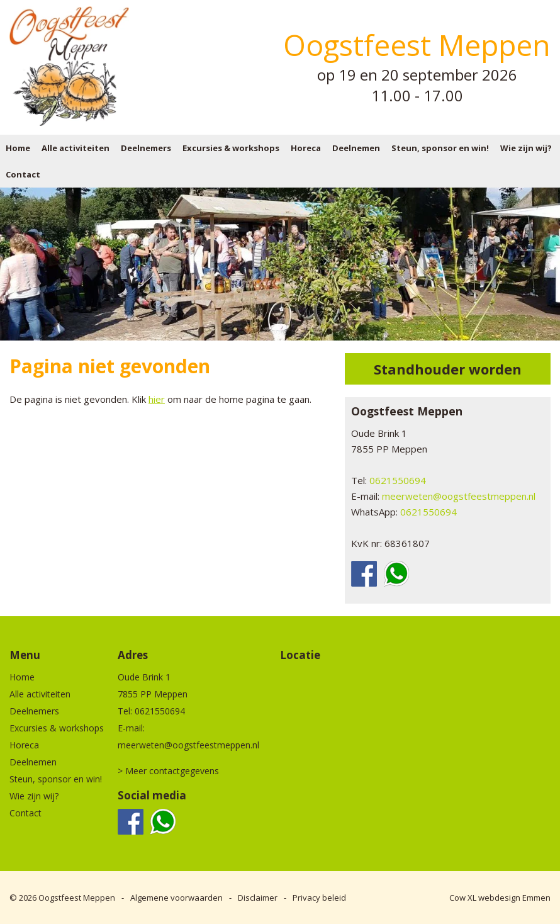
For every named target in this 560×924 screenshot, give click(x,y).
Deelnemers (146, 148)
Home (18, 148)
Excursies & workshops (231, 148)
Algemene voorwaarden (176, 898)
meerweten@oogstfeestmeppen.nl (459, 496)
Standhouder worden (448, 369)
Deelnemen (356, 148)
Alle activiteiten (76, 148)
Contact (23, 174)
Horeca (306, 148)
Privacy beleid (319, 898)
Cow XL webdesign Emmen (500, 898)
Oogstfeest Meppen (77, 898)
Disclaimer (258, 898)
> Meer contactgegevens (168, 771)
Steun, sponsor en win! (440, 148)
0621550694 (398, 480)
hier (157, 399)
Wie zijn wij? (526, 148)
